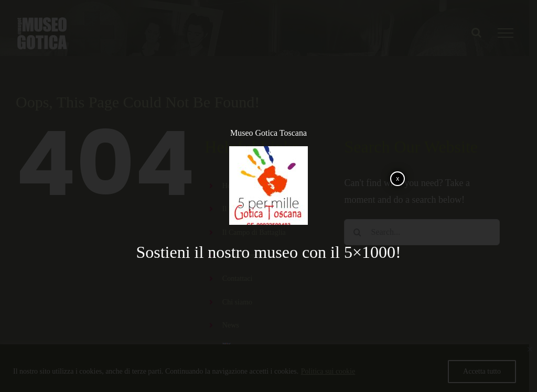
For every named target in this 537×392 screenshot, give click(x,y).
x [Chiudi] (398, 179)
